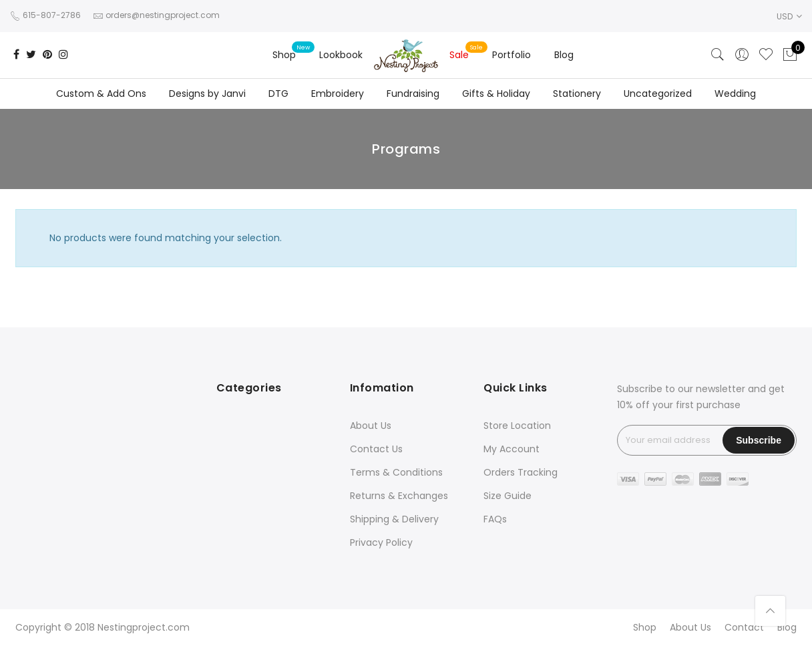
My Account (512, 449)
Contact (744, 627)
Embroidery (338, 94)
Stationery (577, 94)
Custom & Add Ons (101, 94)
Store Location (517, 426)
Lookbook (341, 55)
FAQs (495, 519)
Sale (459, 55)
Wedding (735, 94)
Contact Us (376, 449)
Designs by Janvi (207, 94)
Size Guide (507, 496)
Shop (284, 55)
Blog (564, 55)
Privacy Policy (381, 542)
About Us (371, 426)
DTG (278, 94)
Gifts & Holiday (496, 94)
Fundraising (413, 94)
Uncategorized (658, 94)
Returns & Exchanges (399, 496)
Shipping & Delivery (394, 519)
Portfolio (512, 55)
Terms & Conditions (396, 472)
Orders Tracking (521, 472)
